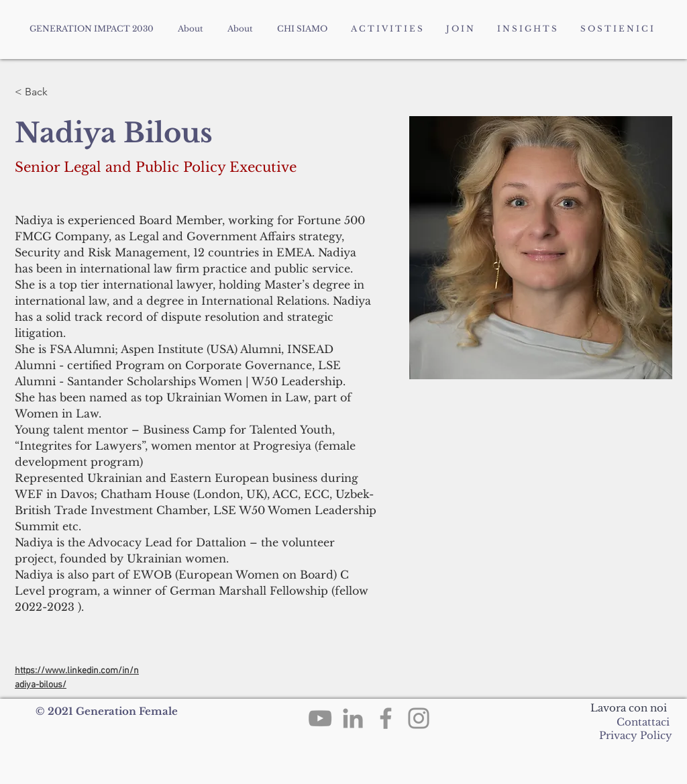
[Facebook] (386, 718)
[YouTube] (320, 718)
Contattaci (643, 722)
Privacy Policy (634, 735)
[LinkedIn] (353, 718)
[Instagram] (419, 718)
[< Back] (41, 92)
